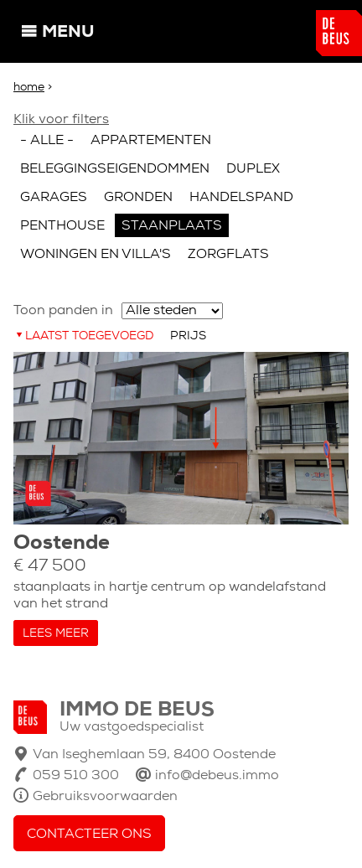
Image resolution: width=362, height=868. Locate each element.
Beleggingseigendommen (115, 169)
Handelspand (241, 198)
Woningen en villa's (96, 255)
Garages (54, 198)
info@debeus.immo (217, 776)
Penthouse (62, 226)
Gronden (138, 198)
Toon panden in (63, 311)
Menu (68, 33)
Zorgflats (228, 255)
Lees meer (56, 634)
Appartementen (151, 141)
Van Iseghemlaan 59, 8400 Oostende (154, 755)
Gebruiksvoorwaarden (105, 797)
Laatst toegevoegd (89, 336)
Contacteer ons (89, 834)
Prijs (188, 336)
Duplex (253, 169)
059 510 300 (76, 776)
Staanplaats (172, 226)
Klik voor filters (61, 120)
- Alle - (47, 141)
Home (29, 88)
